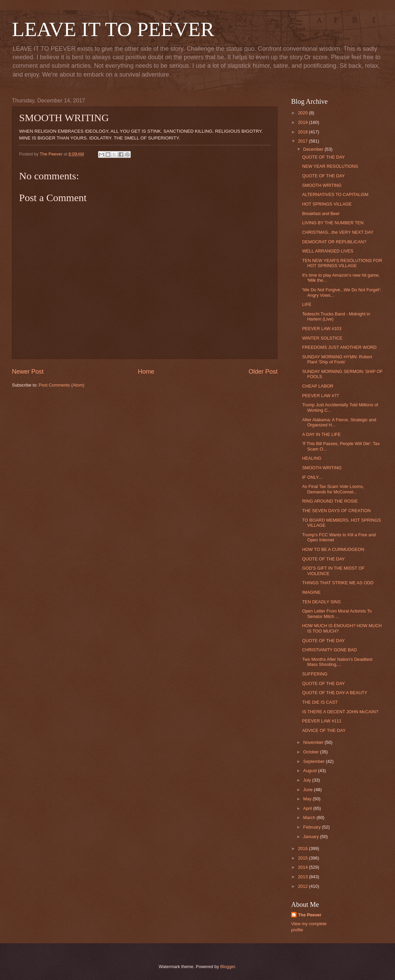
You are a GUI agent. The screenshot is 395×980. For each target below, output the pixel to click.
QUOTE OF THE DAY (323, 157)
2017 (303, 141)
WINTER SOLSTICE (322, 338)
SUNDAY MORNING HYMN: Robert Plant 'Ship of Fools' (337, 359)
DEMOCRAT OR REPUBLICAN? (334, 242)
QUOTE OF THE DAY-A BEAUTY (335, 693)
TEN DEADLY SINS (321, 602)
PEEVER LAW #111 (322, 721)
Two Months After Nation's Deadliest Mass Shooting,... (337, 662)
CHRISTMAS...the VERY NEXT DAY (338, 232)
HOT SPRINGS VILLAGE (327, 204)
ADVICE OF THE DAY (324, 730)
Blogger (228, 967)
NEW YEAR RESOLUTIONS (330, 166)
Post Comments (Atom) (62, 385)
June (309, 790)
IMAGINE (311, 592)
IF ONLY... (312, 477)
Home (146, 372)
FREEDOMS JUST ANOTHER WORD (339, 347)
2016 (303, 848)
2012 (303, 886)
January (311, 837)
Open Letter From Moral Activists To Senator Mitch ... (337, 614)
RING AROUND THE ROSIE (330, 501)
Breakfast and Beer (321, 214)
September (314, 761)
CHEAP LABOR (318, 386)
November (314, 742)
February (312, 827)
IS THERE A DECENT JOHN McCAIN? (340, 712)
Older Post (263, 372)
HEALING (312, 458)
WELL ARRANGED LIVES (328, 251)
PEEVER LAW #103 (322, 329)
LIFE (307, 304)
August (311, 771)
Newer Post (28, 372)
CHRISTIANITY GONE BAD (329, 650)
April (308, 808)
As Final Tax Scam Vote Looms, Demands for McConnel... (333, 489)
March (310, 818)
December (314, 149)
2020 (303, 113)
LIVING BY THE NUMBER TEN (333, 223)
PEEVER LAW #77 (320, 396)
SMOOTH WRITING (322, 185)
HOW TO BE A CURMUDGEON (333, 549)
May (308, 799)
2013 (303, 877)
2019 (303, 122)
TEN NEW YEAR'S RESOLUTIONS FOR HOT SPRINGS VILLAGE (342, 263)
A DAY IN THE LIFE (321, 434)
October (311, 752)
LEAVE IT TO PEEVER (113, 29)
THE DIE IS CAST (320, 702)
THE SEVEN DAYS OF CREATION (336, 511)
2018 (303, 132)
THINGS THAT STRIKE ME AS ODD (338, 583)
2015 (303, 858)
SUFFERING (315, 674)
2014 (303, 867)
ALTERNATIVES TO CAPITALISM (335, 194)
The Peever (310, 915)
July (307, 780)
